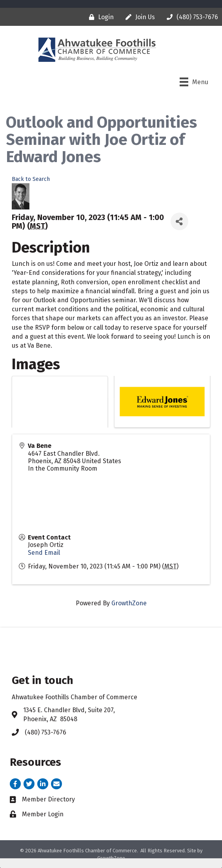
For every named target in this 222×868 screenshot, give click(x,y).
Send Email (44, 553)
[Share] (179, 221)
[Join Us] (138, 17)
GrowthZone (129, 603)
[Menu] (194, 82)
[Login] (99, 17)
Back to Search (31, 179)
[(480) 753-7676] (190, 17)
